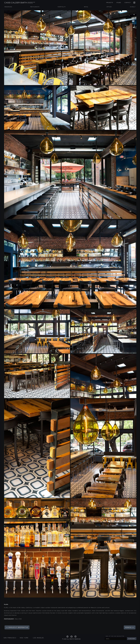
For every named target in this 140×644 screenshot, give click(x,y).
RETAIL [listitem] (86, 7)
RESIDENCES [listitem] (8, 7)
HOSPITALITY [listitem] (62, 7)
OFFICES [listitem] (109, 7)
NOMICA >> (130, 627)
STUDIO (119, 3)
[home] (29, 3)
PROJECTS (110, 3)
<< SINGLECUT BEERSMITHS (17, 627)
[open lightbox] (70, 48)
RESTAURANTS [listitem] (35, 7)
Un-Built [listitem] (133, 7)
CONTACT (128, 3)
